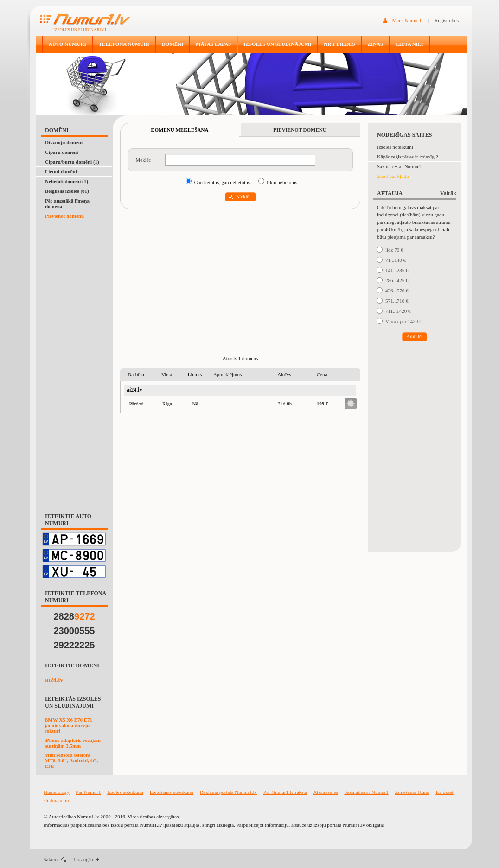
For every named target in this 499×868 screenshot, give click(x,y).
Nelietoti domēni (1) (67, 181)
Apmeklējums (228, 374)
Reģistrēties (447, 20)
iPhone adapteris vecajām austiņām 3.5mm (73, 743)
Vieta (167, 374)
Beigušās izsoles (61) (67, 191)
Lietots (195, 374)
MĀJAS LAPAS (213, 44)
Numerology (57, 792)
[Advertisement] (74, 362)
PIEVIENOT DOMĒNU (300, 130)
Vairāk (448, 193)
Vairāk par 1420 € (404, 321)
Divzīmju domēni (64, 142)
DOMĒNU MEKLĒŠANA (180, 130)
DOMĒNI (173, 44)
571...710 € (397, 301)
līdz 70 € (394, 250)
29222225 (74, 645)
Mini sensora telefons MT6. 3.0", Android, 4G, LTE (71, 760)
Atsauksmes (325, 792)
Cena (322, 374)
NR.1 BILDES (339, 44)
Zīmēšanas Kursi (412, 792)
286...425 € (397, 280)
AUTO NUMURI (67, 44)
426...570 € (397, 291)
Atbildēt (415, 336)
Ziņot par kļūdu (393, 176)
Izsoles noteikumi (395, 147)
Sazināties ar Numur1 (399, 166)
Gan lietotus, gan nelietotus (222, 182)
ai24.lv (54, 680)
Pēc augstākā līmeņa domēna (67, 203)
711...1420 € (398, 311)
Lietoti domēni (61, 171)
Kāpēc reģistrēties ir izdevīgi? (408, 157)
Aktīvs (284, 374)
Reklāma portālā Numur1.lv (228, 792)
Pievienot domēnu (64, 216)
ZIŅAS (376, 44)
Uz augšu (83, 859)
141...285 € (397, 270)
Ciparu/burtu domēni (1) (72, 162)
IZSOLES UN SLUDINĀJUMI (277, 44)
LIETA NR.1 (409, 44)
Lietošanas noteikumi (172, 792)
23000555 (74, 631)
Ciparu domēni (61, 152)
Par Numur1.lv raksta (285, 792)
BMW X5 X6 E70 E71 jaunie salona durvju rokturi (68, 725)
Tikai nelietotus (281, 182)
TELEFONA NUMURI (124, 44)
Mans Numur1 (407, 20)
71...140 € (396, 260)
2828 (74, 616)
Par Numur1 (88, 792)
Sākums (52, 859)
